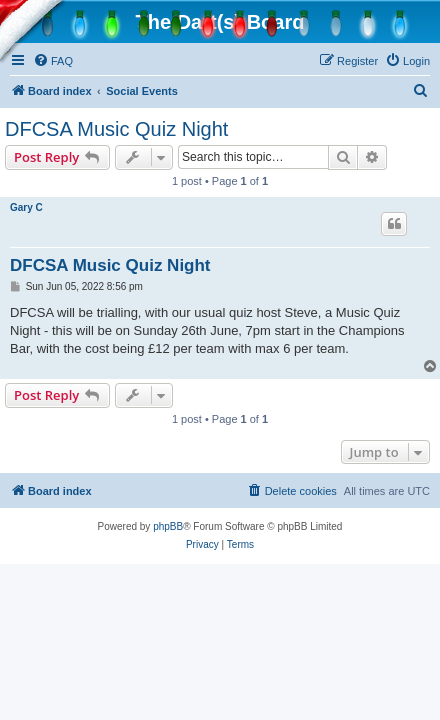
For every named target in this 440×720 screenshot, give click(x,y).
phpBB (168, 526)
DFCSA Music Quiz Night (116, 129)
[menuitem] (53, 61)
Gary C (26, 207)
